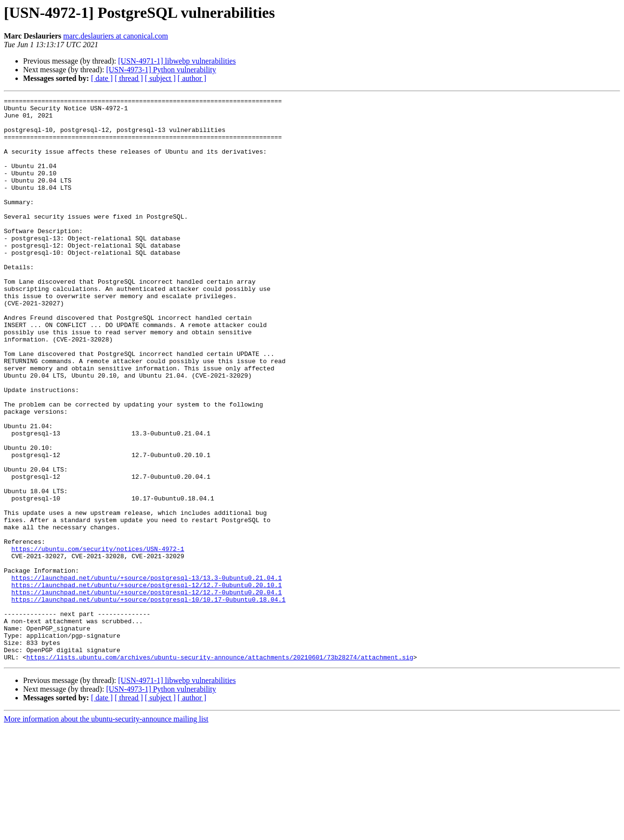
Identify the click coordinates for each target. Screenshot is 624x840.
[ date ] (102, 78)
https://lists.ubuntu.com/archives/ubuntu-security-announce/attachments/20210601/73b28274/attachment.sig (220, 770)
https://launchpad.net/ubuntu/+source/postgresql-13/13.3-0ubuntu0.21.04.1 (147, 674)
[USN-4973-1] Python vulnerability (161, 70)
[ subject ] (160, 78)
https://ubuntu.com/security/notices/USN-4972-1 (98, 640)
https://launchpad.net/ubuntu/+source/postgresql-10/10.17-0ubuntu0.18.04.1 (149, 700)
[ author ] (192, 78)
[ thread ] (129, 78)
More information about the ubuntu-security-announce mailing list (106, 832)
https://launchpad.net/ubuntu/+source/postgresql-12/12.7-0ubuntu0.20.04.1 (147, 692)
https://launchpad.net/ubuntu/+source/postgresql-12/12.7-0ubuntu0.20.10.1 (147, 683)
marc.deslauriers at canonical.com (116, 36)
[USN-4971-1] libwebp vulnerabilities (177, 61)
